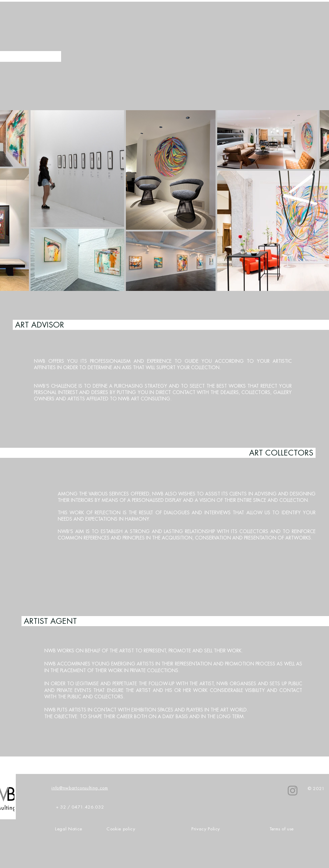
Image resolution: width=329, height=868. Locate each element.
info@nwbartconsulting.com (80, 788)
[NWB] (293, 791)
